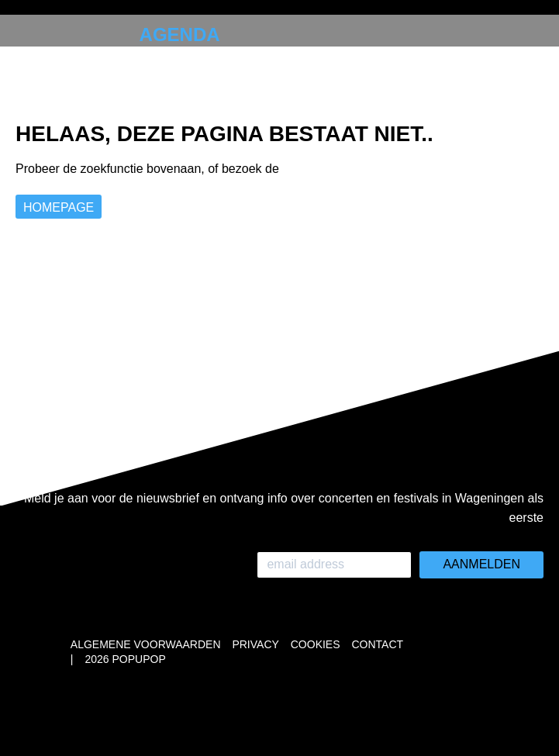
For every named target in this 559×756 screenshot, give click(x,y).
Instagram (72, 144)
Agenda (180, 35)
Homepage (59, 207)
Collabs (76, 60)
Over (57, 85)
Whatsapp (42, 144)
